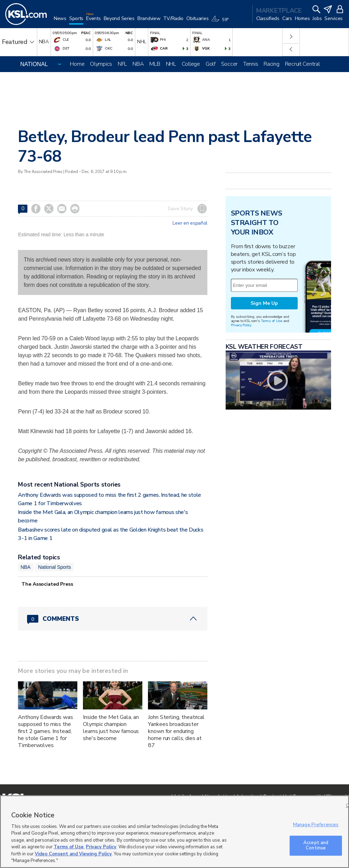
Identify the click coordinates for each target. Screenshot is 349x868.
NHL (171, 64)
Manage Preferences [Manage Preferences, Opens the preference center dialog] (316, 825)
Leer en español (190, 223)
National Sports (54, 567)
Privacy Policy (241, 325)
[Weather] (221, 22)
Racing (271, 64)
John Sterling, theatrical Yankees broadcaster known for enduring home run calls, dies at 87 (176, 731)
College (191, 64)
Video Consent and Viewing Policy (73, 854)
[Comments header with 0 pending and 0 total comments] (113, 619)
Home (77, 64)
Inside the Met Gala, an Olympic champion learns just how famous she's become (111, 728)
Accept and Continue (316, 846)
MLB (155, 64)
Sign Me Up (264, 303)
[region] (174, 832)
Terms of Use (272, 321)
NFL (122, 64)
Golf (211, 64)
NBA (138, 64)
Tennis (251, 64)
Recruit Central (302, 64)
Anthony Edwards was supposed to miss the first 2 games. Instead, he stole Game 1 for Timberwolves (45, 731)
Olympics (101, 64)
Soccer (229, 64)
